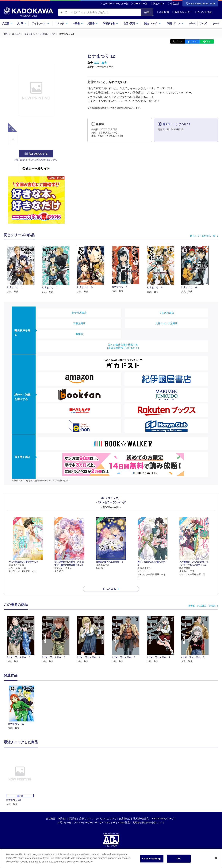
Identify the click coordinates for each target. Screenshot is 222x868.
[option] (22, 701)
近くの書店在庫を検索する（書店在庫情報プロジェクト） (123, 346)
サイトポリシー (107, 816)
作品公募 (175, 4)
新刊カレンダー (182, 12)
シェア (194, 41)
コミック (61, 23)
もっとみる (109, 582)
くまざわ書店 (166, 312)
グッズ (203, 23)
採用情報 (72, 812)
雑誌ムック (153, 23)
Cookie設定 (124, 816)
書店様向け (125, 812)
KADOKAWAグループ (163, 812)
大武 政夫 (100, 63)
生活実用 (131, 23)
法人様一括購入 (141, 812)
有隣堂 (79, 334)
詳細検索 (163, 12)
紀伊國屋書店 (79, 312)
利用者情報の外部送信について (149, 816)
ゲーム (192, 23)
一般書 (78, 23)
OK (179, 860)
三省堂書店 (79, 323)
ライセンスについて (106, 812)
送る (208, 41)
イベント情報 (203, 12)
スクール (215, 23)
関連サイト (159, 4)
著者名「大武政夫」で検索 (202, 599)
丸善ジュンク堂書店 (166, 323)
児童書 (93, 23)
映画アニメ (176, 23)
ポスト (179, 41)
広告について (86, 812)
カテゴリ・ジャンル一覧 (116, 4)
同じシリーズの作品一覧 (203, 236)
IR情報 (61, 812)
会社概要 (51, 812)
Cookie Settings (152, 860)
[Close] (216, 859)
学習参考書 (111, 23)
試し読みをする (36, 154)
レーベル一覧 (141, 4)
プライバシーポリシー (85, 816)
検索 (147, 12)
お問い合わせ (64, 816)
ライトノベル (41, 23)
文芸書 (8, 23)
